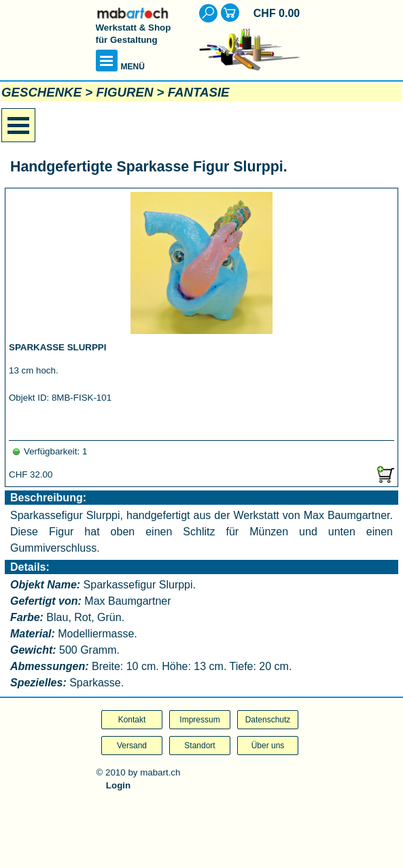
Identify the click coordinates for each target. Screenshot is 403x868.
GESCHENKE (41, 92)
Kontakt (132, 720)
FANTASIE (199, 92)
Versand (132, 746)
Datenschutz (268, 720)
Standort (199, 746)
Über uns (268, 746)
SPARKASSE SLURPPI (57, 347)
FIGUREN (124, 92)
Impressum (199, 720)
